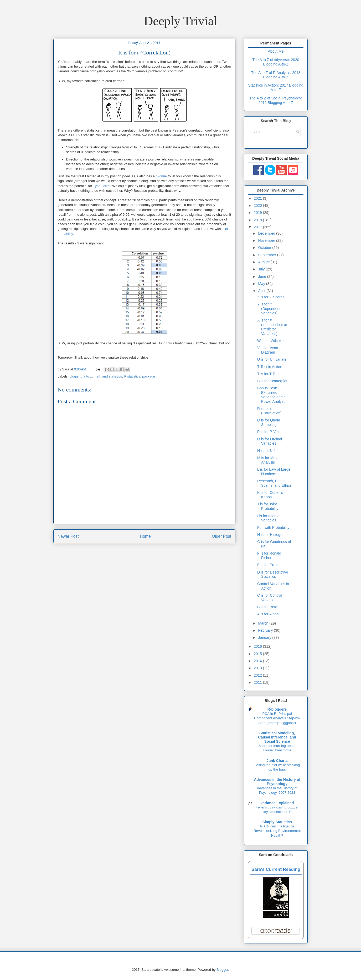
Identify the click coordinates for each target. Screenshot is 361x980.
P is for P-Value (270, 432)
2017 (258, 227)
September (267, 255)
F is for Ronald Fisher (269, 556)
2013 (258, 668)
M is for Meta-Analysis (269, 460)
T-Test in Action (270, 367)
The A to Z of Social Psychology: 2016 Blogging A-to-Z (276, 100)
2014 (258, 661)
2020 (258, 205)
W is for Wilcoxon (271, 341)
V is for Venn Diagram (268, 350)
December (267, 233)
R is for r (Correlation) (269, 411)
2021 (258, 198)
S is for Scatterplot (272, 381)
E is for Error (268, 565)
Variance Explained (277, 803)
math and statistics (108, 376)
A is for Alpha (268, 614)
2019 (258, 213)
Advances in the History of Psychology (277, 782)
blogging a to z (81, 376)
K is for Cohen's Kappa (270, 495)
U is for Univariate (272, 359)
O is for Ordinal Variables (270, 441)
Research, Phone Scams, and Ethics (274, 483)
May (262, 284)
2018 (258, 220)
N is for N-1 (267, 451)
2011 (258, 682)
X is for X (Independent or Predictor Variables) (272, 327)
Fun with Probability (273, 527)
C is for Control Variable (269, 598)
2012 (258, 675)
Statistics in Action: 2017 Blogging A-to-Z (276, 87)
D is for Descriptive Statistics (273, 574)
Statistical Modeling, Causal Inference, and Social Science (277, 737)
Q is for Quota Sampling (269, 422)
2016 (258, 646)
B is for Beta (267, 607)
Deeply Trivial (181, 21)
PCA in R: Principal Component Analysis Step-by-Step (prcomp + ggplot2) (277, 718)
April (262, 291)
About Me (276, 51)
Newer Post (68, 536)
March (264, 623)
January (265, 637)
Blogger (222, 970)
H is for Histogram (272, 535)
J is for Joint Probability (268, 506)
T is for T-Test (268, 374)
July (262, 269)
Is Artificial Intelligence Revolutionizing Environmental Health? (277, 831)
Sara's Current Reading (276, 869)
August (264, 262)
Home (145, 536)
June (262, 277)
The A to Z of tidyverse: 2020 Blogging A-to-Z (276, 62)
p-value (161, 176)
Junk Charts (277, 761)
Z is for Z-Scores (271, 297)
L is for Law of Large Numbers (274, 472)
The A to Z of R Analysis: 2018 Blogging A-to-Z (276, 75)
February (266, 630)
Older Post (221, 536)
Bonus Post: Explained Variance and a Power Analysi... (272, 395)
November (267, 240)
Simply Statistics (277, 822)
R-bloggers (277, 709)
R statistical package (139, 376)
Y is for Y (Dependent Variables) (269, 309)
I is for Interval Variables (269, 518)
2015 (258, 654)
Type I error (102, 186)
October (265, 248)
